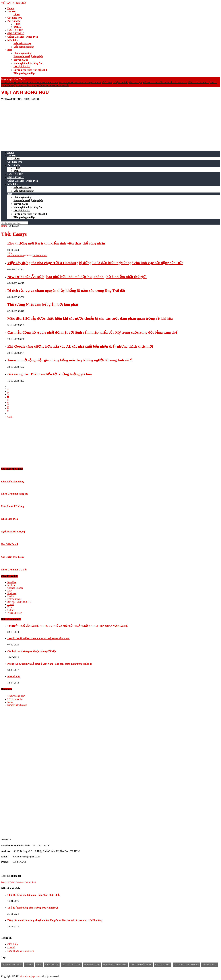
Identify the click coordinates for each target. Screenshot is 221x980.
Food (10, 607)
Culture (11, 610)
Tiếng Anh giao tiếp (24, 73)
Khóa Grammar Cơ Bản (14, 570)
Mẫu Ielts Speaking (24, 47)
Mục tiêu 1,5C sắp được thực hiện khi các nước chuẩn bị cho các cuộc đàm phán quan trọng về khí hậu (90, 318)
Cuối (10, 417)
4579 (10, 253)
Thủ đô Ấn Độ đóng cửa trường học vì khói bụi (33, 908)
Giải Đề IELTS (15, 30)
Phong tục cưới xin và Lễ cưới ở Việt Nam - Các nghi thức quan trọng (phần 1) (50, 664)
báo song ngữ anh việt (186, 965)
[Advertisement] (93, 125)
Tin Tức (12, 12)
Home (11, 8)
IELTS (17, 24)
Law (10, 591)
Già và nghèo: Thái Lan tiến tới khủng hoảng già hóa (50, 374)
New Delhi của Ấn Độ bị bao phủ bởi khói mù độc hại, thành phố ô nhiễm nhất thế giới (77, 277)
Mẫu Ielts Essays (22, 43)
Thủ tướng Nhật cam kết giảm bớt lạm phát (124, 82)
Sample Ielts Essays (17, 705)
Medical (11, 585)
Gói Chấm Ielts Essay (13, 557)
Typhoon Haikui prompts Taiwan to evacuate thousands (42, 85)
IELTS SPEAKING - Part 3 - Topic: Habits (80, 82)
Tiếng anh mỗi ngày (141, 965)
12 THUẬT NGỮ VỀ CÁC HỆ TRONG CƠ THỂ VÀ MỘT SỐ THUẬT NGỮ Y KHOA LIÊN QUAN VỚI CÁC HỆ (67, 626)
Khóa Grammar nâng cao (15, 494)
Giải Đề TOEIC (16, 33)
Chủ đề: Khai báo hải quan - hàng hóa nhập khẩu (34, 895)
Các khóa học (15, 18)
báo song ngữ (163, 965)
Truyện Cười (21, 60)
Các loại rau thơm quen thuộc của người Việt (32, 651)
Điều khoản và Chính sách (21, 951)
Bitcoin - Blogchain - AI (19, 602)
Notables (12, 582)
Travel (11, 604)
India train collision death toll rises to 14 (167, 82)
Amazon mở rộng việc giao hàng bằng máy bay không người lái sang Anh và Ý (70, 360)
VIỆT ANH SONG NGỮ (14, 3)
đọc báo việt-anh (71, 965)
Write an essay (15, 613)
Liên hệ (11, 948)
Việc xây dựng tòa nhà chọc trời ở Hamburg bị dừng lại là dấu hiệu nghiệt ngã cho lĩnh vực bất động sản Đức (95, 263)
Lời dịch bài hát (22, 66)
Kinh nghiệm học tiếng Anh (28, 63)
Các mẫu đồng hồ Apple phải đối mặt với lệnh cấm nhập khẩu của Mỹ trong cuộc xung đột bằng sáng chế (92, 332)
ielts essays (52, 965)
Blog (10, 50)
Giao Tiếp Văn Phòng (13, 482)
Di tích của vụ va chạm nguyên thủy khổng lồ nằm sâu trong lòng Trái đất (66, 291)
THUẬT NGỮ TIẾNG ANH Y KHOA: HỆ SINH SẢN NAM (38, 638)
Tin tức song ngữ (16, 696)
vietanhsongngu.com (30, 976)
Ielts (39, 965)
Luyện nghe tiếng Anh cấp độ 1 (30, 70)
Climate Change (15, 588)
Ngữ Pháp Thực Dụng (13, 532)
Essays (29, 965)
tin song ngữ (209, 965)
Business (12, 593)
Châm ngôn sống (22, 53)
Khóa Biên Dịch (10, 519)
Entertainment (14, 599)
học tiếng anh (92, 965)
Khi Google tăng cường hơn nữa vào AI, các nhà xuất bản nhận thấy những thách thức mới (80, 346)
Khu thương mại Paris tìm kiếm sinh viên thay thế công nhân (56, 243)
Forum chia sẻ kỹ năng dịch (28, 56)
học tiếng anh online (115, 965)
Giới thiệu (13, 944)
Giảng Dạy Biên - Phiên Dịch (23, 37)
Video (16, 14)
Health (11, 596)
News (10, 702)
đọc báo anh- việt (12, 965)
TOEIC (17, 27)
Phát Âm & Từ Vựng (13, 506)
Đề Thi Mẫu (14, 21)
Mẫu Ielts (12, 40)
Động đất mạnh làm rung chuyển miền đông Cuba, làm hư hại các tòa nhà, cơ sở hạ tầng (55, 920)
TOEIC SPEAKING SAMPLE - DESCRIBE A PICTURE (30, 82)
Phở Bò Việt (14, 677)
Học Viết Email (10, 544)
